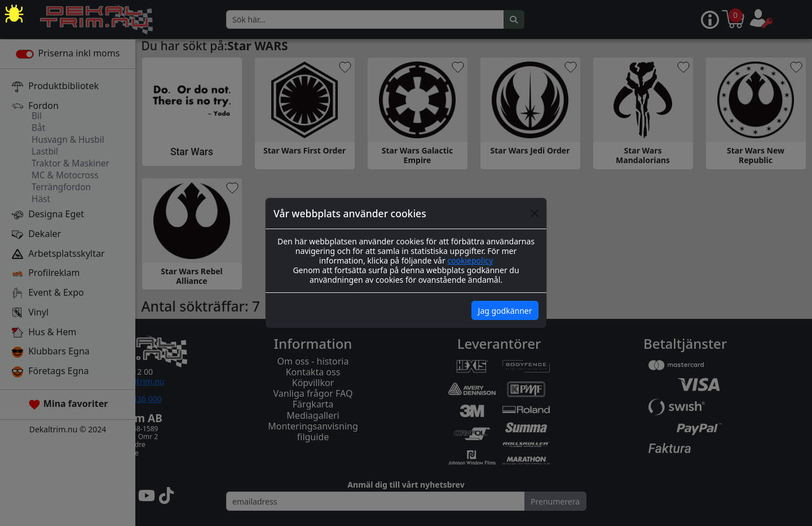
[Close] (535, 213)
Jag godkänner (505, 311)
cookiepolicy (470, 260)
